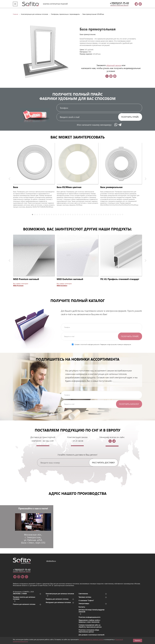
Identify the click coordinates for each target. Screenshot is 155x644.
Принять (138, 641)
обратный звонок (114, 62)
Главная (16, 11)
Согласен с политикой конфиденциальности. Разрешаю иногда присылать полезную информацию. (102, 341)
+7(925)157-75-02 (119, 3)
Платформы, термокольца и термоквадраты (67, 11)
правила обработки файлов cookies (91, 639)
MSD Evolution (62, 282)
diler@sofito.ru (51, 558)
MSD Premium (18, 282)
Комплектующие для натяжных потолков (35, 11)
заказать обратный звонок (119, 5)
